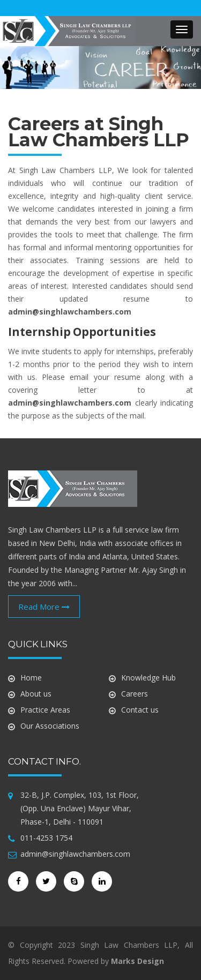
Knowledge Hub (148, 678)
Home (31, 678)
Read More (44, 607)
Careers (135, 694)
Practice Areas (45, 710)
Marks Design (137, 961)
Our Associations (50, 726)
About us (36, 694)
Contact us (140, 710)
